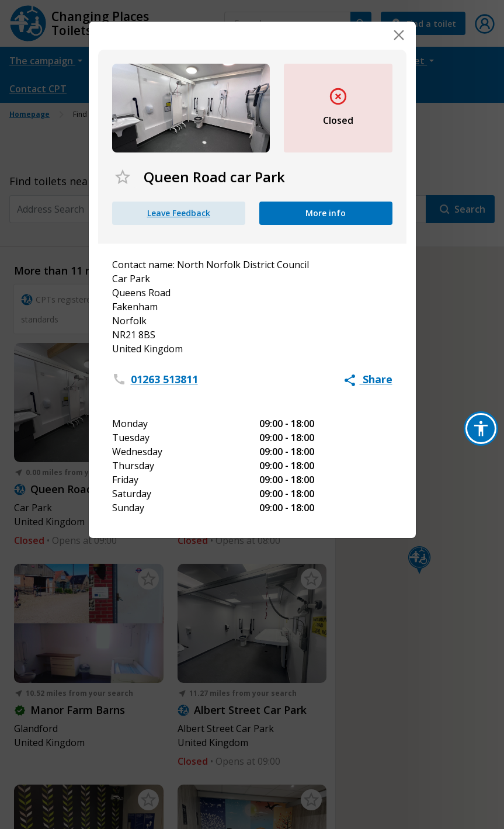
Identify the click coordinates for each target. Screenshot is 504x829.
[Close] (399, 35)
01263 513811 (164, 379)
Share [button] (369, 379)
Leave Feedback (179, 213)
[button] (481, 429)
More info (326, 213)
